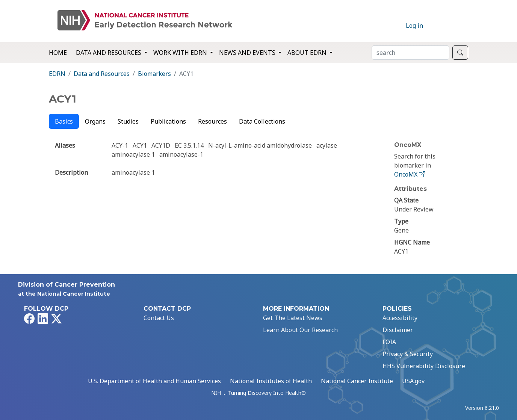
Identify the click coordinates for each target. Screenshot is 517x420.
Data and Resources (102, 74)
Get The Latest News (293, 318)
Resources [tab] (212, 121)
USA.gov (413, 381)
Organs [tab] (95, 121)
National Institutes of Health (271, 381)
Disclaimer (398, 330)
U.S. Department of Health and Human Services (154, 381)
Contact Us (159, 318)
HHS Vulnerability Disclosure (424, 366)
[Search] (410, 53)
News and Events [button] (248, 53)
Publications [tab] (168, 121)
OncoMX (410, 174)
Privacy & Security (408, 354)
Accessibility (400, 318)
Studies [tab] (128, 121)
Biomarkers (154, 74)
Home (58, 53)
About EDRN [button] (308, 53)
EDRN (57, 74)
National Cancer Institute (357, 381)
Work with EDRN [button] (181, 53)
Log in (414, 26)
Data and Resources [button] (109, 53)
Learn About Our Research (300, 330)
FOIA (389, 342)
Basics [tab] (64, 121)
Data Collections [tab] (262, 121)
